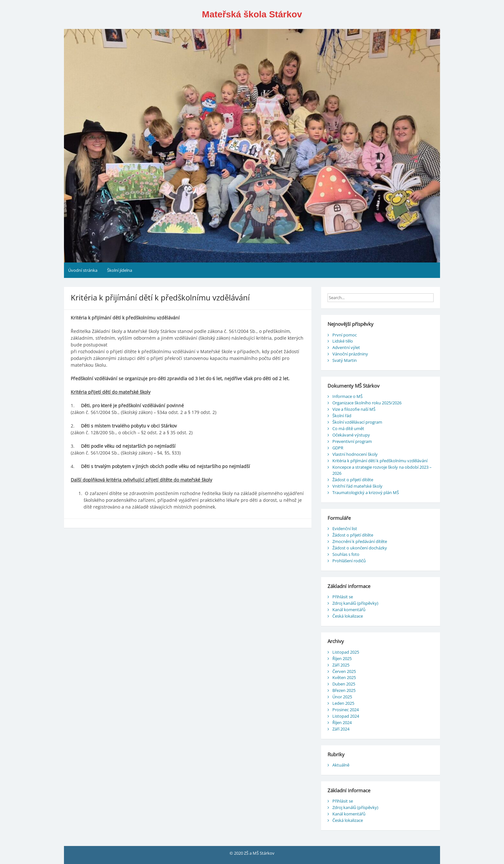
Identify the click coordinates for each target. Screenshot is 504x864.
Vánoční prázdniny (350, 354)
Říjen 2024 (342, 722)
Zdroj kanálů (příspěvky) (355, 603)
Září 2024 (341, 729)
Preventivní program (352, 441)
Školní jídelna (120, 270)
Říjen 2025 (342, 658)
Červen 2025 (344, 671)
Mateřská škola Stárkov (252, 14)
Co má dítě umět (348, 428)
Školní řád (342, 416)
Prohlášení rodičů (349, 561)
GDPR (338, 448)
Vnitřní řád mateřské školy (357, 486)
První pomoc (345, 335)
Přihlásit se (343, 597)
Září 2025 (341, 665)
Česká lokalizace (348, 616)
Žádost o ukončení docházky (360, 548)
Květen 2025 (344, 677)
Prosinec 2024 (346, 710)
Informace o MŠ (347, 396)
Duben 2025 (344, 684)
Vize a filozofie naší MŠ (354, 409)
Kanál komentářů (349, 610)
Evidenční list (345, 529)
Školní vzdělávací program (357, 422)
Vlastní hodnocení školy (355, 454)
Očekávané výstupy (351, 435)
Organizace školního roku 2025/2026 (367, 403)
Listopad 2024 (346, 716)
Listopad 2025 (346, 652)
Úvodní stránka (83, 270)
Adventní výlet (346, 347)
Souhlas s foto (346, 554)
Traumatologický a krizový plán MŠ (366, 492)
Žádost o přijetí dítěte (353, 480)
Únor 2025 (342, 697)
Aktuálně (341, 765)
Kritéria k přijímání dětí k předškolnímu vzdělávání (380, 461)
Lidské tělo (343, 341)
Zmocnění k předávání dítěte (360, 541)
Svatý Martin (345, 360)
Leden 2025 (343, 703)
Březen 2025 (344, 690)
